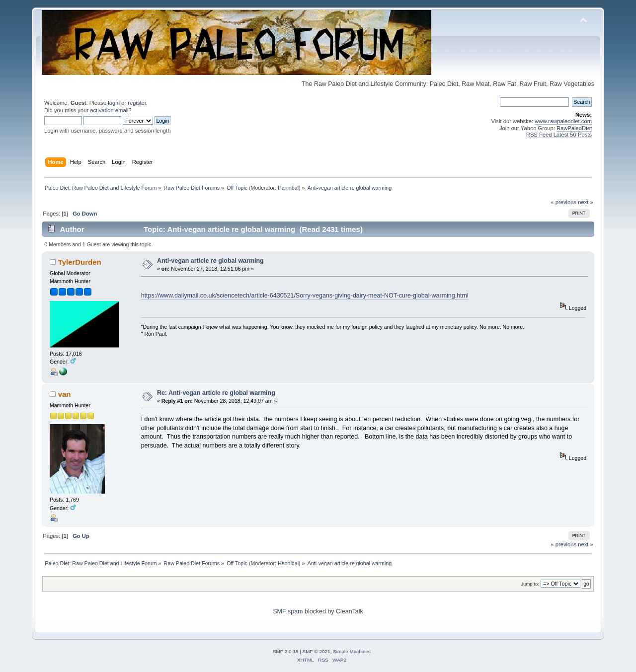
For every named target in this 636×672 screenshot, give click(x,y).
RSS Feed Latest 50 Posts (559, 135)
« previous (563, 202)
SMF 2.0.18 (286, 651)
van (65, 394)
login (114, 103)
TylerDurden (80, 262)
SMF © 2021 (317, 651)
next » (586, 202)
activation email (109, 110)
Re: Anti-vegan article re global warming (216, 393)
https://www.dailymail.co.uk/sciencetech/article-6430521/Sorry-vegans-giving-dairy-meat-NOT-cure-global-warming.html (305, 296)
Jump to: (530, 584)
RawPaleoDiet (574, 128)
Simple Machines (352, 651)
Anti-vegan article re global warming (210, 261)
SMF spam (288, 611)
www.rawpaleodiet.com (563, 121)
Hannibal (288, 188)
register (137, 103)
